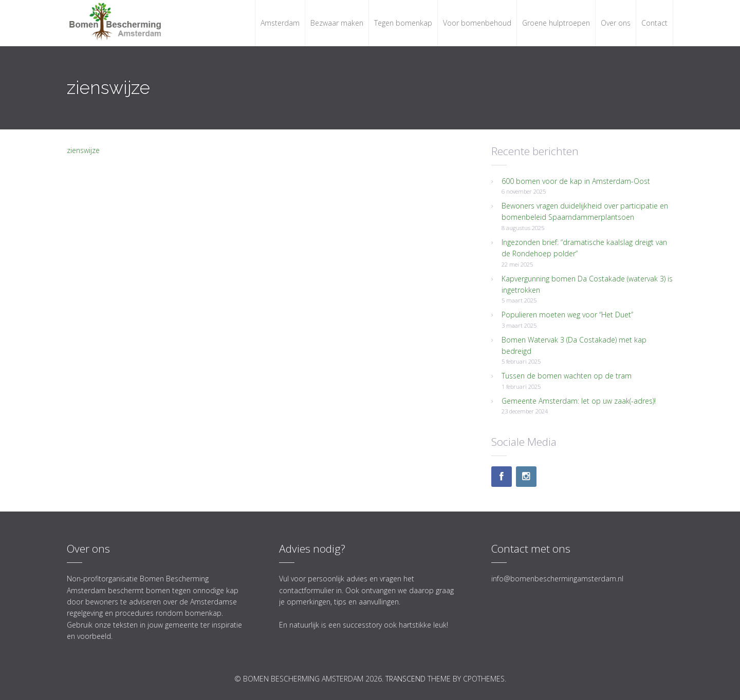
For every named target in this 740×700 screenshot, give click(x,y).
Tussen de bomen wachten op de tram (567, 376)
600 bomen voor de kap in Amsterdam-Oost (576, 181)
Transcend (405, 679)
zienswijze (83, 150)
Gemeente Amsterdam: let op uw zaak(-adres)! (579, 401)
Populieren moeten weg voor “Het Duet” (567, 315)
